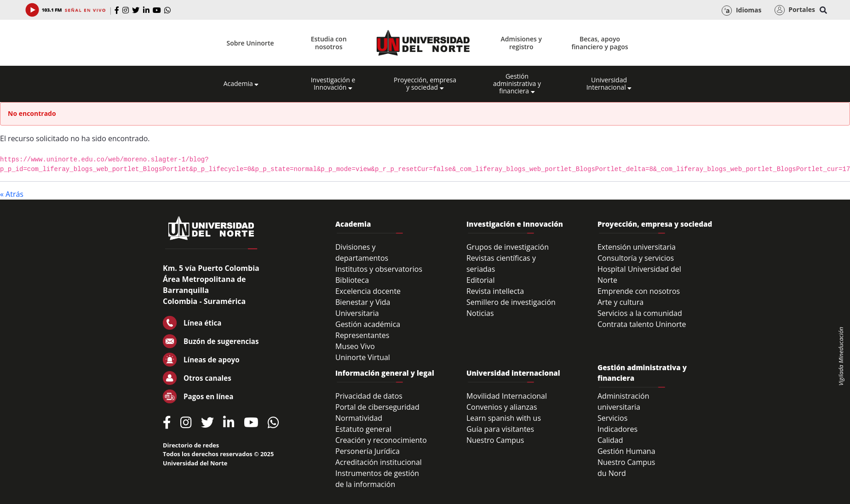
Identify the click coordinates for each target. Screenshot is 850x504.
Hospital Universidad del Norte (639, 275)
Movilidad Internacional (507, 396)
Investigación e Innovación (333, 84)
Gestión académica (368, 324)
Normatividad (359, 418)
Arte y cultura (620, 302)
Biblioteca (352, 280)
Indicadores (617, 429)
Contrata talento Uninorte (642, 324)
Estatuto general (363, 429)
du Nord (612, 473)
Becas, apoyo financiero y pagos (600, 43)
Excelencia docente (368, 291)
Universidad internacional (513, 373)
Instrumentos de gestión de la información (377, 479)
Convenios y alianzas (502, 407)
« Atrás (12, 194)
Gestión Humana (626, 451)
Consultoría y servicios (636, 258)
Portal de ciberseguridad (377, 407)
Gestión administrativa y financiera (517, 84)
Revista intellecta (495, 291)
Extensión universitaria (637, 247)
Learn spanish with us (504, 418)
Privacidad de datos (369, 396)
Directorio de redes (191, 445)
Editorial (481, 280)
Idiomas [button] (741, 11)
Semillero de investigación (511, 302)
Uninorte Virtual (363, 357)
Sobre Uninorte (250, 43)
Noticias (480, 313)
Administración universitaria (623, 401)
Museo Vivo (355, 346)
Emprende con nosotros (639, 291)
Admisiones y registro (521, 43)
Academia (241, 84)
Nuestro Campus (495, 440)
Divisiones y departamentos (362, 252)
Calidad (610, 440)
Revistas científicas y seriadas (501, 263)
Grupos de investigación (508, 247)
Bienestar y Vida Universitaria (363, 308)
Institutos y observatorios (379, 269)
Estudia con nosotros (329, 43)
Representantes (362, 335)
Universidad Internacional (609, 84)
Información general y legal (385, 373)
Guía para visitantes (500, 429)
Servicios (612, 418)
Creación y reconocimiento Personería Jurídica (381, 446)
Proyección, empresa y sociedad (425, 84)
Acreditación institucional (379, 462)
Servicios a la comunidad (640, 313)
